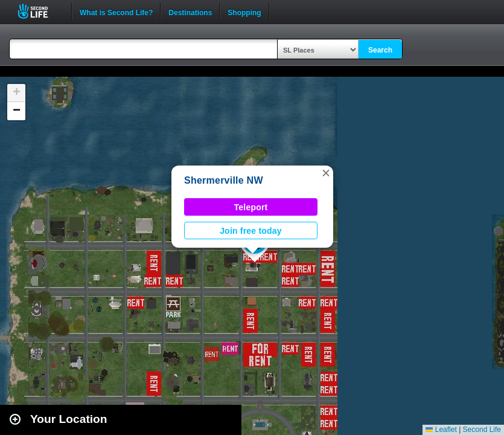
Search (380, 50)
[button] (326, 173)
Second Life (40, 11)
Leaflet (441, 430)
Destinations (190, 11)
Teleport (251, 207)
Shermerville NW (224, 180)
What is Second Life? (116, 11)
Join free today (251, 231)
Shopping (244, 11)
